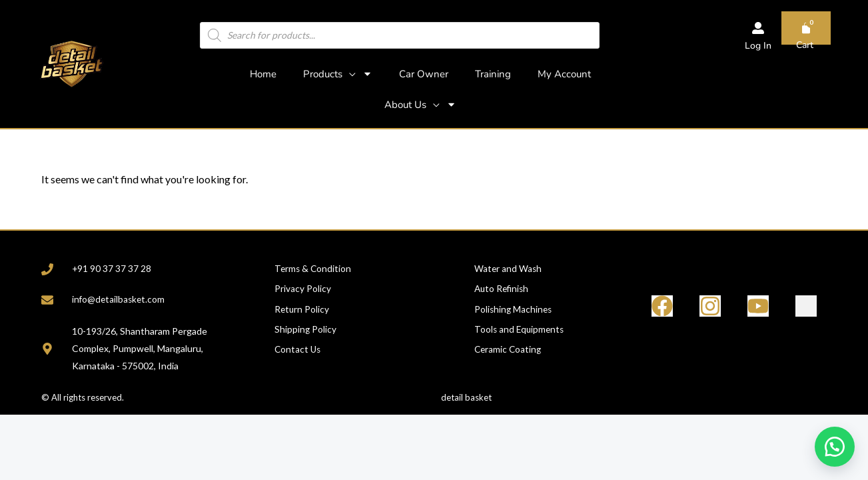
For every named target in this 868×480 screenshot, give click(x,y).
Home (263, 74)
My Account (564, 74)
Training (493, 74)
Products (338, 74)
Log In (758, 46)
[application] (349, 74)
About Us (420, 104)
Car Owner (424, 74)
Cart (805, 45)
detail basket (466, 399)
